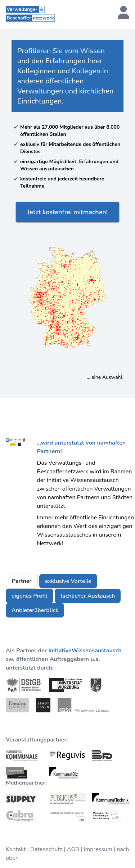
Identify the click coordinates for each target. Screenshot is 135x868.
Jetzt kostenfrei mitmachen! (67, 212)
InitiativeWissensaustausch (85, 651)
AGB (73, 849)
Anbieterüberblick (35, 610)
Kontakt (16, 849)
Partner (22, 581)
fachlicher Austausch (88, 596)
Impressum (98, 849)
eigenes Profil (30, 596)
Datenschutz (46, 849)
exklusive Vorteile (68, 581)
